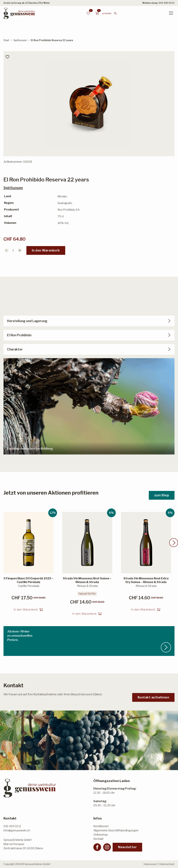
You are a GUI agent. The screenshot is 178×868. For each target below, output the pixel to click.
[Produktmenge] (13, 250)
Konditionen (101, 826)
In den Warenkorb (46, 250)
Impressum (150, 864)
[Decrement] (6, 250)
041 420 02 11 (167, 3)
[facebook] (97, 847)
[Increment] (20, 250)
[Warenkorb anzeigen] (97, 13)
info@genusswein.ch (17, 830)
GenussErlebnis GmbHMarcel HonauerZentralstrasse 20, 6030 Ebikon (23, 844)
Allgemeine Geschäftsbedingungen (116, 830)
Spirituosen (20, 40)
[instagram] (107, 847)
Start (6, 40)
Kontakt (98, 839)
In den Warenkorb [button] (26, 614)
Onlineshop (101, 835)
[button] (174, 547)
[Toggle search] (115, 13)
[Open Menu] (171, 13)
